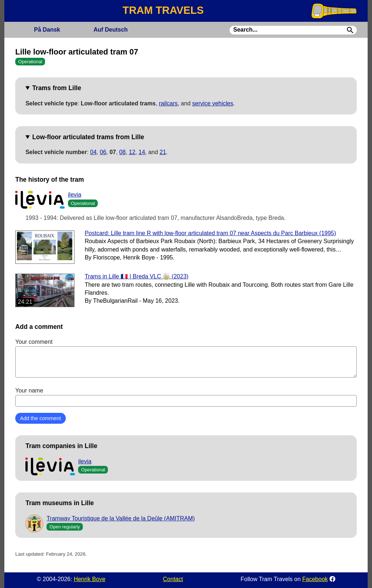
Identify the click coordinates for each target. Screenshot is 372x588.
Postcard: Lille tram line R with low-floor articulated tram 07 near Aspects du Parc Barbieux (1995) (210, 233)
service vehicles (213, 103)
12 (132, 152)
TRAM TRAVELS (163, 10)
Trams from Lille (57, 88)
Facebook (315, 579)
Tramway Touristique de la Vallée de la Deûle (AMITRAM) (121, 518)
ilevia (74, 195)
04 (93, 152)
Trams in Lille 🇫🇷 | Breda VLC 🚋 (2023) (136, 276)
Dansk (47, 30)
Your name (186, 397)
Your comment (186, 358)
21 (163, 152)
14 (142, 152)
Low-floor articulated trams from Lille (88, 137)
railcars (168, 103)
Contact (173, 579)
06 (103, 152)
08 (122, 152)
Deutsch (110, 30)
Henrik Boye (90, 579)
